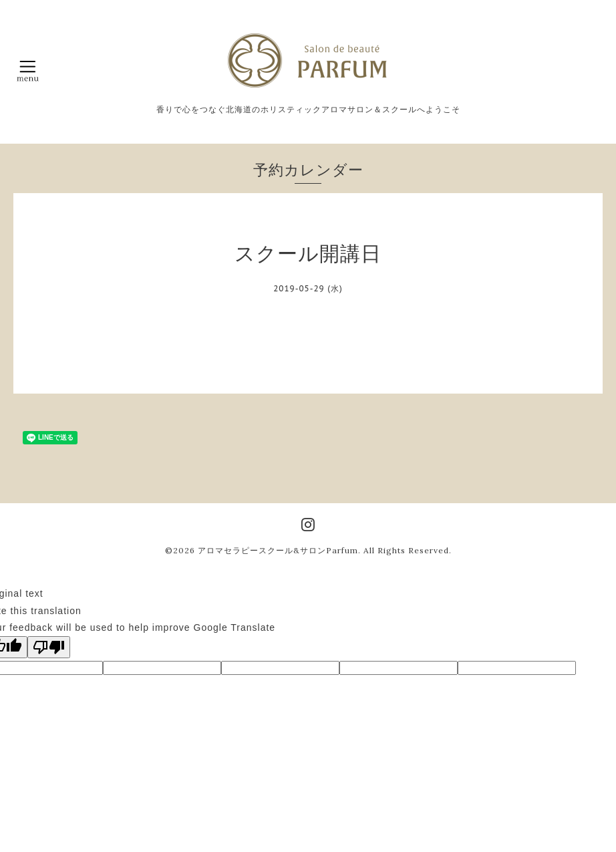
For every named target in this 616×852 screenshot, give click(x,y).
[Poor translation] (49, 647)
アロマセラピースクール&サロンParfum (278, 550)
